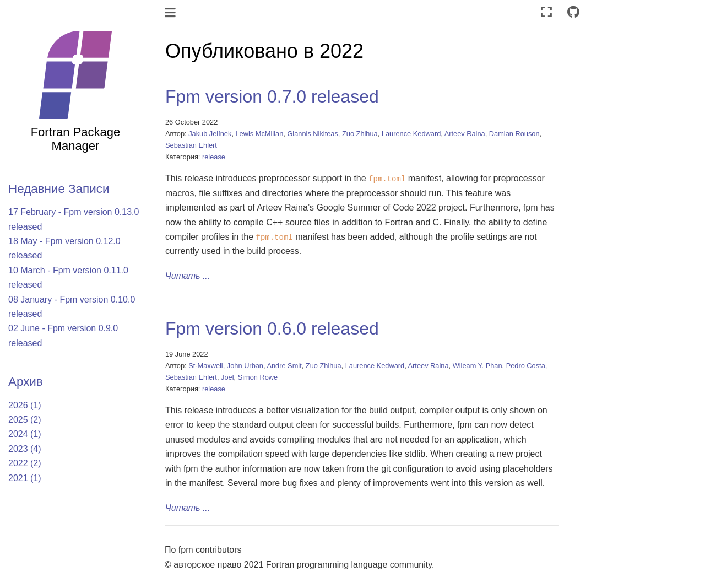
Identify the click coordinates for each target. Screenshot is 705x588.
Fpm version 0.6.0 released (272, 328)
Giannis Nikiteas (312, 134)
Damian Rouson (514, 134)
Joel (227, 377)
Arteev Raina (465, 134)
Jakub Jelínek (210, 134)
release (214, 157)
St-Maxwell (206, 366)
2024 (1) (25, 434)
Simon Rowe (258, 377)
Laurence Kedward (411, 134)
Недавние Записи (59, 189)
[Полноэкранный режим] (546, 12)
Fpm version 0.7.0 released (272, 96)
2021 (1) (25, 478)
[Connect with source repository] (573, 12)
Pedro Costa (526, 366)
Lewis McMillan (260, 134)
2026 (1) (25, 405)
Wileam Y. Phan (478, 366)
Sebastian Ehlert (191, 145)
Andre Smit (284, 366)
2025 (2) (25, 420)
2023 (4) (25, 449)
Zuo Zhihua (360, 134)
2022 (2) (25, 463)
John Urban (245, 366)
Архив (26, 382)
